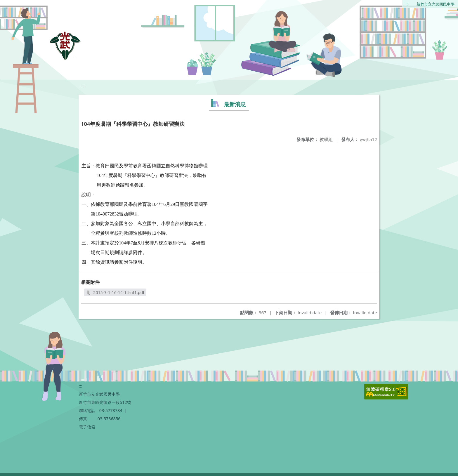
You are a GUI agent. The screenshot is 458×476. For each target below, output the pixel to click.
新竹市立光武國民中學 (436, 4)
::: (407, 4)
